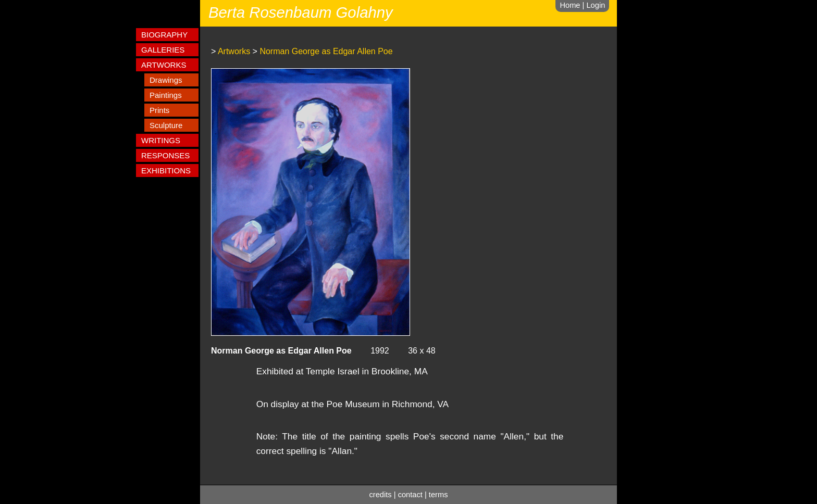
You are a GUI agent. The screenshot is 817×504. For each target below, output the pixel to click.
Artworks (234, 51)
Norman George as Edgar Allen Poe (326, 51)
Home (570, 5)
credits (381, 495)
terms (438, 495)
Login (596, 5)
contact (410, 495)
